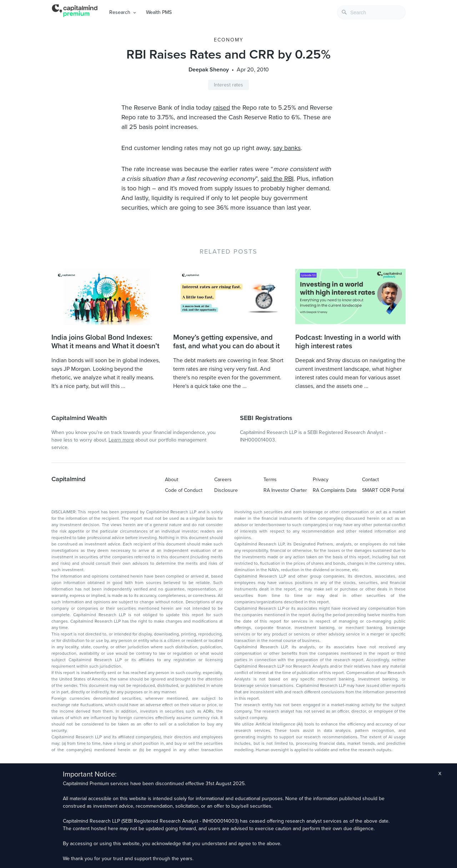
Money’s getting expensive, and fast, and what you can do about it (226, 342)
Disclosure (226, 490)
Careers (223, 480)
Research (120, 12)
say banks (287, 148)
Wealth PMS (159, 12)
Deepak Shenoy (209, 70)
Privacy (321, 480)
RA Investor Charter (285, 490)
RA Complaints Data (335, 490)
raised (222, 108)
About (172, 480)
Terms (270, 480)
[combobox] (371, 12)
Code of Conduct (184, 490)
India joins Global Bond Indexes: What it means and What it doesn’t (105, 342)
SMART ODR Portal (383, 490)
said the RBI (277, 179)
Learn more (121, 440)
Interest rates (228, 85)
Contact (370, 480)
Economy (229, 40)
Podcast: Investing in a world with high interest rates (348, 342)
